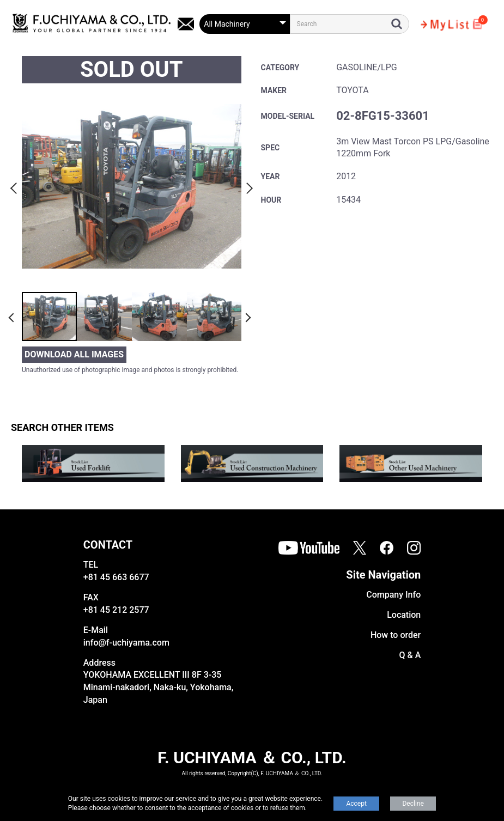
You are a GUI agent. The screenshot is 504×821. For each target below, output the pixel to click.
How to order (396, 635)
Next (248, 186)
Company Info (393, 595)
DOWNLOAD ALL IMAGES (74, 354)
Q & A (410, 655)
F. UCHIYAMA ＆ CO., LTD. (252, 758)
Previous (15, 186)
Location (404, 615)
